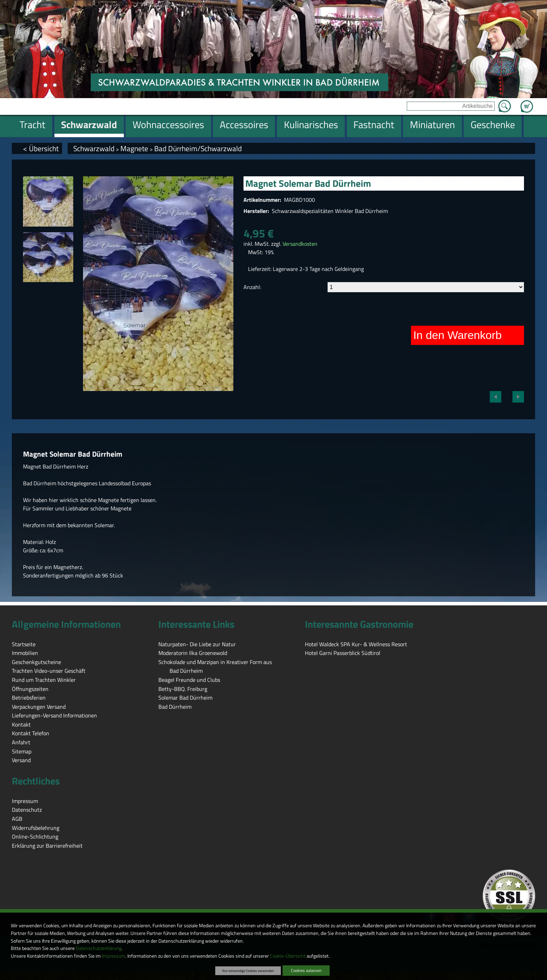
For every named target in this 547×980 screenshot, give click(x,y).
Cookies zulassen (306, 970)
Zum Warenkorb (527, 102)
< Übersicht (41, 148)
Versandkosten (300, 244)
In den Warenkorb (458, 335)
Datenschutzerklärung (99, 948)
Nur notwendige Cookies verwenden (248, 971)
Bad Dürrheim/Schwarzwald (198, 148)
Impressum (114, 956)
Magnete (134, 148)
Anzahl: (252, 287)
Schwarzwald (94, 148)
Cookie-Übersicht (288, 956)
